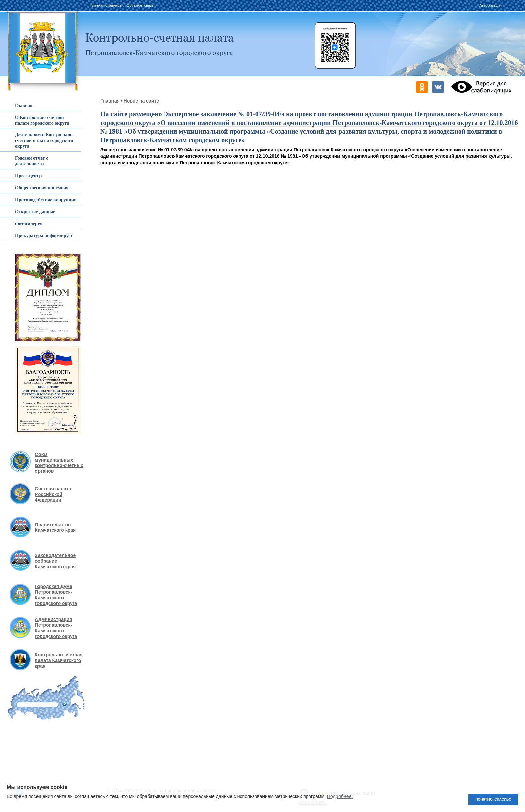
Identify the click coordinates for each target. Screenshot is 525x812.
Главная (110, 101)
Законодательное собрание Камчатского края (55, 561)
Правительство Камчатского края (55, 527)
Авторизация (491, 5)
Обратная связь (140, 5)
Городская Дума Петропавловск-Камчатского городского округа (56, 595)
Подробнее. (340, 796)
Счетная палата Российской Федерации (53, 494)
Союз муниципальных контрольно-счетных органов (59, 463)
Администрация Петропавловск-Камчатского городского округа (56, 628)
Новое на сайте (141, 101)
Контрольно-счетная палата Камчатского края (59, 660)
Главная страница (106, 5)
